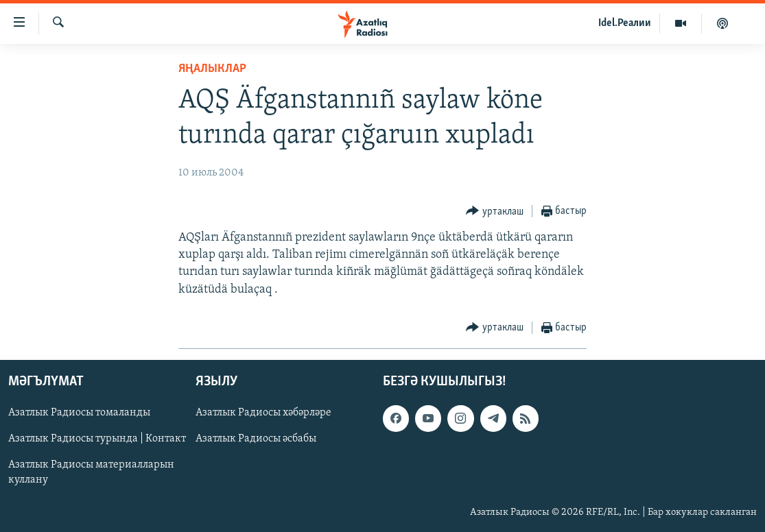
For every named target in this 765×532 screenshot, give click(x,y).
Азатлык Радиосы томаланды (79, 413)
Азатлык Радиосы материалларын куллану (91, 472)
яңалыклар (212, 69)
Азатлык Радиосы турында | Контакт (97, 439)
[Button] (495, 211)
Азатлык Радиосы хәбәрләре (263, 413)
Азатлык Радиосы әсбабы (256, 439)
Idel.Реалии (625, 23)
